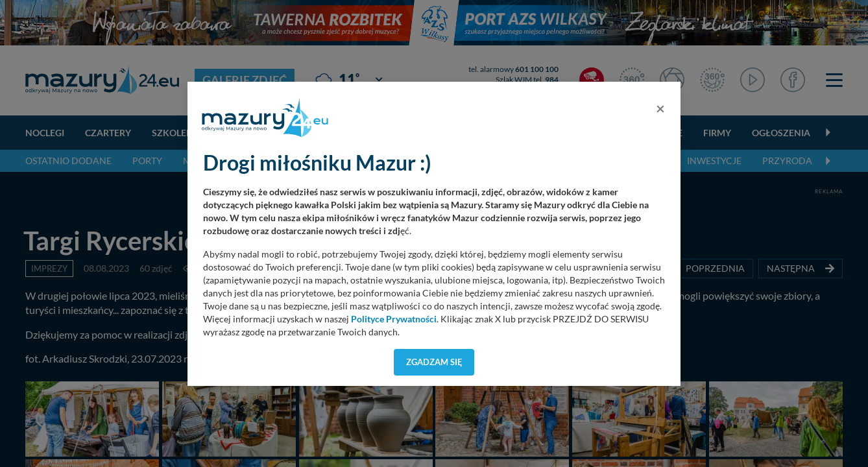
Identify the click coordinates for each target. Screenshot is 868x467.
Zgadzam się (434, 362)
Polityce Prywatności (394, 319)
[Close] (660, 108)
